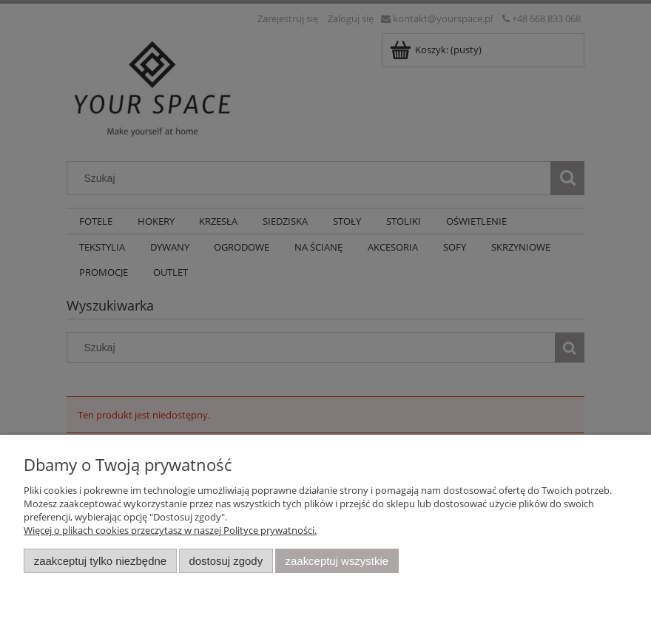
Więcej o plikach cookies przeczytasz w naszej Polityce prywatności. (170, 530)
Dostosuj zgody (226, 561)
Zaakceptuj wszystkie (337, 561)
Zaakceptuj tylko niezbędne (100, 561)
